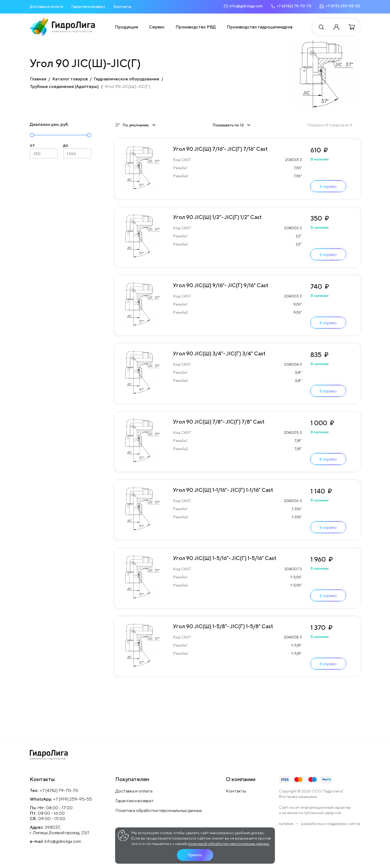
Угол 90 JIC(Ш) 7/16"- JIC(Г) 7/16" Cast (220, 149)
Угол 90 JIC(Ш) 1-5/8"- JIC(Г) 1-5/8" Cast (223, 626)
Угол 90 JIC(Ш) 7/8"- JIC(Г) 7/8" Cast (219, 422)
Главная (38, 79)
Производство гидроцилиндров (260, 27)
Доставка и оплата (46, 6)
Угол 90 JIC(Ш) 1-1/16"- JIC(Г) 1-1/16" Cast (223, 490)
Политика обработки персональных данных (159, 810)
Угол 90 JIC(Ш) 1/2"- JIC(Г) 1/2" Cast (217, 217)
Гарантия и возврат (88, 6)
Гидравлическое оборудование (126, 79)
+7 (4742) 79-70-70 (59, 790)
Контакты (122, 6)
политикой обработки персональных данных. (229, 844)
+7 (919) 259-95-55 (72, 799)
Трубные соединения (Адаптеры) (64, 86)
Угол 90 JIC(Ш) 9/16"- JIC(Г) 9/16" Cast (221, 285)
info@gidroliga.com (63, 841)
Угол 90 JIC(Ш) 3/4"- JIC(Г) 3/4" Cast (219, 353)
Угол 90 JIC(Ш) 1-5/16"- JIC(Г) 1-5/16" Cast (225, 558)
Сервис (157, 27)
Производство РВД (196, 27)
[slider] (32, 135)
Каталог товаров (70, 79)
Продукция (126, 27)
